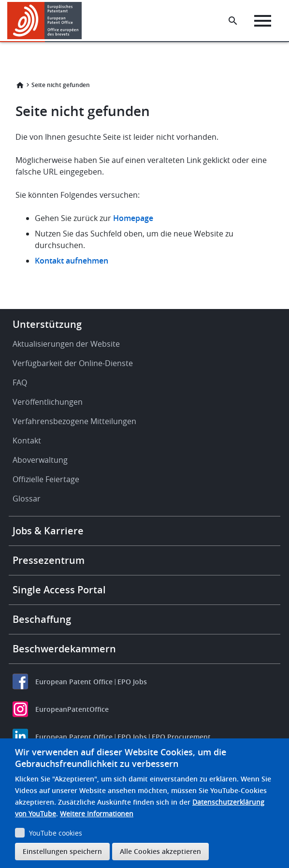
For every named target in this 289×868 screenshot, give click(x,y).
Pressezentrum (49, 560)
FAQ (20, 383)
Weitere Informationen (97, 814)
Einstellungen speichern (62, 851)
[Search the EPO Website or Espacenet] (233, 21)
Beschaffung (42, 619)
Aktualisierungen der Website (66, 344)
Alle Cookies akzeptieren (160, 851)
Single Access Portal (59, 590)
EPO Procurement (181, 737)
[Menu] (263, 21)
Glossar (27, 499)
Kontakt (27, 441)
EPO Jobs (132, 682)
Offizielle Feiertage (46, 479)
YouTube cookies (56, 833)
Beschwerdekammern (64, 649)
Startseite (20, 85)
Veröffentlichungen (48, 402)
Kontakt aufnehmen (72, 261)
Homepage (134, 218)
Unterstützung (47, 324)
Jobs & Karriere (48, 531)
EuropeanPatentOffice (72, 709)
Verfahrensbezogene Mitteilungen (74, 421)
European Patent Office (74, 682)
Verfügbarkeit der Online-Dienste (73, 363)
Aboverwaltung (40, 460)
